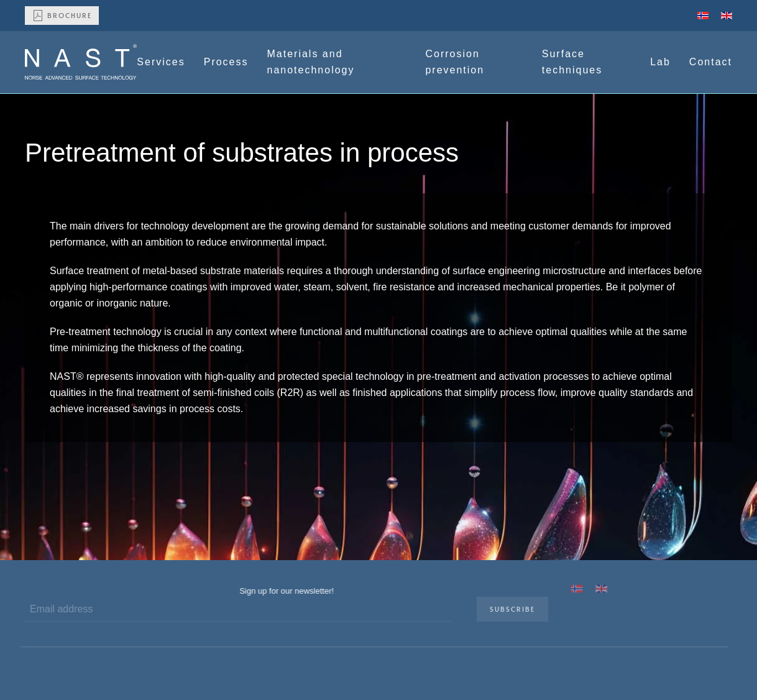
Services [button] (161, 62)
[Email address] (235, 609)
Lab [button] (660, 62)
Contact (711, 62)
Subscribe (509, 609)
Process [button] (226, 62)
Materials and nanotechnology (311, 62)
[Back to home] (81, 62)
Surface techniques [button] (572, 62)
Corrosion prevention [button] (455, 62)
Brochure (62, 16)
